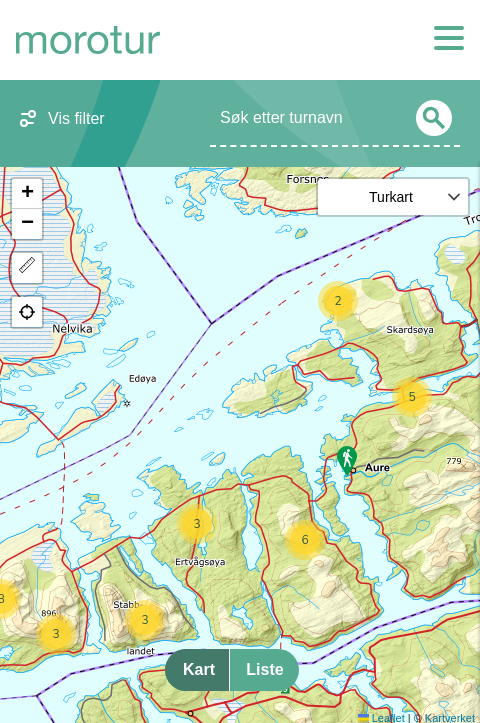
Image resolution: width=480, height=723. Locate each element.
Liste (264, 669)
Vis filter (76, 118)
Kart (199, 669)
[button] (338, 301)
